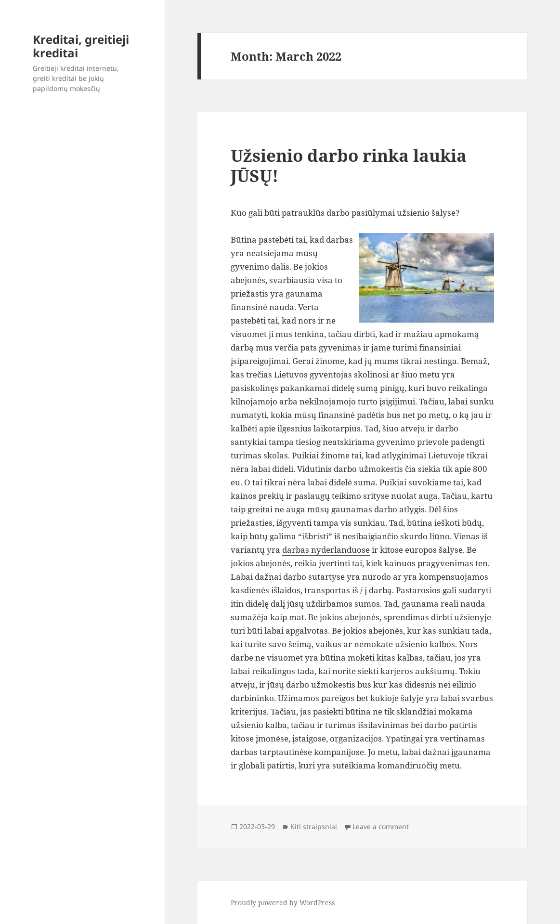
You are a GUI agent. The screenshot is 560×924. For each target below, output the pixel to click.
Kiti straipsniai (314, 826)
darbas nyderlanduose (326, 550)
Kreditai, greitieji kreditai (81, 46)
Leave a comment (381, 826)
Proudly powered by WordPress (283, 903)
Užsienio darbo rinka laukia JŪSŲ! (349, 165)
